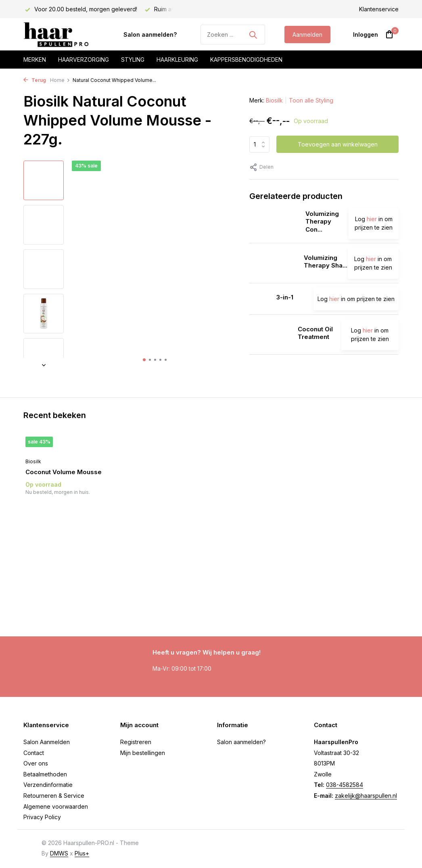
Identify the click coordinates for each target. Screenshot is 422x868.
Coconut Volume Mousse (64, 472)
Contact (34, 753)
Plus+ (82, 853)
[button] (144, 360)
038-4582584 (345, 785)
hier (372, 219)
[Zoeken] (233, 35)
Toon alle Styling (311, 100)
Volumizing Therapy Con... (322, 222)
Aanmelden (307, 35)
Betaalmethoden (45, 774)
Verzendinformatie (48, 785)
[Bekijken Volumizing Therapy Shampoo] (274, 263)
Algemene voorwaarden (56, 806)
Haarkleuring (177, 60)
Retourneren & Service (54, 796)
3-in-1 (285, 297)
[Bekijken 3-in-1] (260, 299)
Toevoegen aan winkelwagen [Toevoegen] (338, 144)
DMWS (59, 853)
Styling (133, 60)
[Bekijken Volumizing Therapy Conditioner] (274, 223)
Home (60, 80)
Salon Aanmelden (47, 742)
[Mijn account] (366, 35)
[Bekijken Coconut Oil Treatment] (271, 335)
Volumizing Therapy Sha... (326, 262)
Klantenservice (379, 9)
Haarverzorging (84, 60)
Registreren (136, 742)
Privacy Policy (42, 817)
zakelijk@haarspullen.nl (366, 796)
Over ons (36, 763)
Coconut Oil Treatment (315, 333)
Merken (35, 60)
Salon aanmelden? (150, 35)
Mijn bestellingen (143, 753)
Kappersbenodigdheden (246, 60)
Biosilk (274, 100)
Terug (35, 80)
